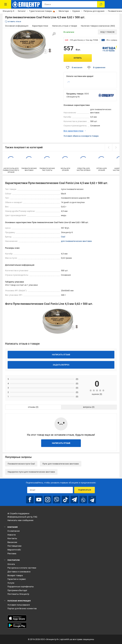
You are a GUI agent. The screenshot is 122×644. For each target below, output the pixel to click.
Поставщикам (14, 546)
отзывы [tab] (32, 407)
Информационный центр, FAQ (22, 517)
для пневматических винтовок (76, 241)
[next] (116, 147)
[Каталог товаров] (6, 4)
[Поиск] (101, 4)
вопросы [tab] (87, 407)
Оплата (11, 564)
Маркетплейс (14, 550)
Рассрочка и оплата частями (22, 568)
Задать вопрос (61, 365)
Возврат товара (15, 575)
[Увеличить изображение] (54, 34)
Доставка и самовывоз (19, 572)
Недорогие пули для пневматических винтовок (31, 472)
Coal (63, 237)
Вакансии (12, 542)
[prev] (108, 147)
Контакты (12, 538)
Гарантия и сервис (17, 579)
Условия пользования (19, 605)
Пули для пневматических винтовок (61, 464)
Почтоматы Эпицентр (18, 594)
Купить (78, 58)
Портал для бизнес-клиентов (22, 608)
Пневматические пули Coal (21, 464)
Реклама (12, 554)
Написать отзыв (61, 355)
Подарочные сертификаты (21, 587)
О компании (14, 531)
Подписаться (85, 490)
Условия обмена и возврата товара (81, 136)
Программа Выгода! (17, 590)
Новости (12, 535)
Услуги (11, 583)
